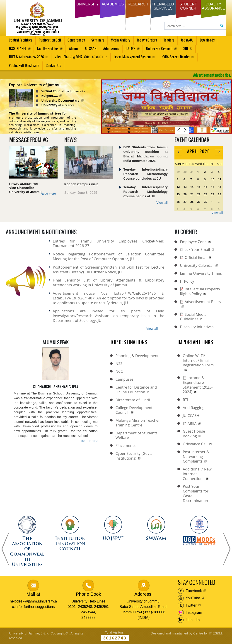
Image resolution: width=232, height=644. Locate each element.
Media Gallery (119, 42)
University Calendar (197, 265)
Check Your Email (195, 250)
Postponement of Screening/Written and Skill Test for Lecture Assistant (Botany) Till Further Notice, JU (109, 270)
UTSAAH (90, 50)
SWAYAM (156, 539)
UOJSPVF (113, 539)
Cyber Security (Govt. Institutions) (134, 456)
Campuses (125, 379)
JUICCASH (191, 416)
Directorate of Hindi (133, 400)
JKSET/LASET (18, 49)
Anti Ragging (194, 408)
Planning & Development (137, 356)
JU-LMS (130, 49)
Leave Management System (132, 57)
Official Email (196, 257)
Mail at (33, 594)
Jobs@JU (186, 42)
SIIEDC (188, 49)
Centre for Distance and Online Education (136, 390)
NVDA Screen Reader (176, 57)
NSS (119, 364)
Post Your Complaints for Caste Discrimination (196, 493)
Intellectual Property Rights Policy (200, 291)
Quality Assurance (213, 6)
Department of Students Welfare (137, 435)
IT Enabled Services (163, 6)
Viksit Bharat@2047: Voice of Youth (79, 57)
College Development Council (134, 410)
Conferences (75, 42)
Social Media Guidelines (193, 317)
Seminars (98, 40)
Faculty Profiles (48, 49)
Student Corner (188, 6)
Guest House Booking (194, 434)
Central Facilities (19, 42)
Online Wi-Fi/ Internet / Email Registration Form (198, 360)
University (87, 4)
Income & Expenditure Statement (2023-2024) (198, 385)
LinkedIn (189, 620)
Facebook (190, 591)
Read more (49, 195)
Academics (113, 4)
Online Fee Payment (159, 49)
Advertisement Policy (203, 302)
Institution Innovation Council (70, 544)
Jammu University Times (201, 273)
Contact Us (53, 66)
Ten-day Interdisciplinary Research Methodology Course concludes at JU (146, 174)
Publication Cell (50, 40)
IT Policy (187, 281)
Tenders (169, 40)
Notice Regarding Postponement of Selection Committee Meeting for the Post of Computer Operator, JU (109, 256)
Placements (126, 446)
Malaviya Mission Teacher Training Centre (138, 423)
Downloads (207, 40)
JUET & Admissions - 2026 (26, 57)
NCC (119, 371)
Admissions (110, 50)
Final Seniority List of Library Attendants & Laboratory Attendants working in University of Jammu (109, 283)
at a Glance (63, 105)
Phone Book (88, 594)
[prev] (178, 152)
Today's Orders (147, 40)
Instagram (190, 613)
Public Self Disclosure (24, 66)
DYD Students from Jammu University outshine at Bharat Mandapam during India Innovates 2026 (146, 154)
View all (162, 203)
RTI (186, 400)
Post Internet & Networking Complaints (196, 457)
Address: (144, 594)
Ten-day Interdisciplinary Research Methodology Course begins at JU (146, 192)
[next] (219, 152)
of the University (69, 91)
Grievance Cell (195, 444)
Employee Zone (193, 242)
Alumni (74, 49)
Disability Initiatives (197, 327)
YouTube (189, 598)
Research (138, 4)
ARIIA (192, 424)
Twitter (187, 605)
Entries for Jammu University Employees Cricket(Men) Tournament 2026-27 (109, 244)
